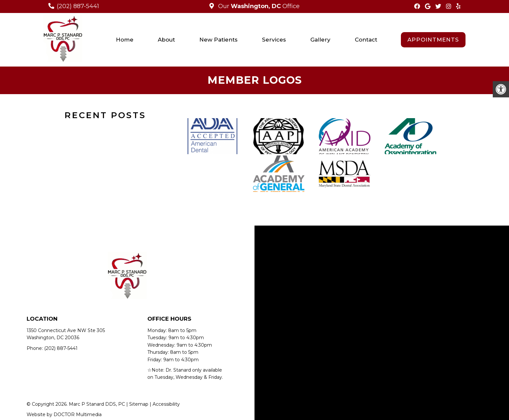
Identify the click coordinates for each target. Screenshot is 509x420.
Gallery (320, 40)
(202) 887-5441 (78, 6)
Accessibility (166, 404)
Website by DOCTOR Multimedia (64, 414)
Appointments (433, 40)
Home (125, 40)
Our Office (258, 6)
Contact (366, 40)
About (166, 40)
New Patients (218, 40)
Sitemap (139, 404)
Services (274, 40)
